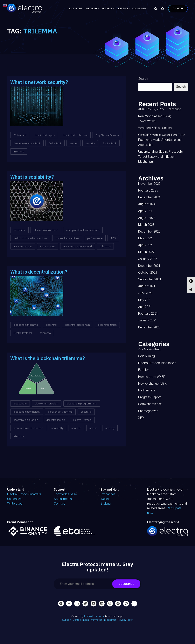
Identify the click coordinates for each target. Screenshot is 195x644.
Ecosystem (75, 9)
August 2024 (147, 204)
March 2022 (146, 252)
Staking (106, 504)
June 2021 (145, 293)
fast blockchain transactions (30, 238)
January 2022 (148, 259)
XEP (141, 418)
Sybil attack (110, 143)
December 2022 (149, 231)
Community (139, 9)
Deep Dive (122, 9)
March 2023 (146, 225)
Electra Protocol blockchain (157, 363)
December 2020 (149, 327)
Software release (150, 404)
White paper (15, 504)
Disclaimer (110, 620)
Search (143, 79)
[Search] (155, 9)
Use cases (14, 499)
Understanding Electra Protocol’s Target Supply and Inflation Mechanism (160, 157)
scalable (76, 428)
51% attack (20, 135)
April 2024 (145, 211)
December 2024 (149, 197)
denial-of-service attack (27, 143)
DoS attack (55, 143)
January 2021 (148, 320)
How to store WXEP (152, 377)
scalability (57, 428)
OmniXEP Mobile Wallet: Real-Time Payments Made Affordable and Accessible (162, 140)
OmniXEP (178, 8)
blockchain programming (82, 403)
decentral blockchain (77, 325)
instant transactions (67, 238)
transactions (48, 246)
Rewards (107, 9)
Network (92, 9)
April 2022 (145, 245)
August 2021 (147, 286)
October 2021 (148, 273)
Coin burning (146, 356)
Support (67, 620)
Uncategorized (148, 411)
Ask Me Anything (149, 349)
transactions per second (78, 246)
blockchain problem (47, 403)
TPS (113, 238)
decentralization (107, 325)
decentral (52, 325)
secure (73, 143)
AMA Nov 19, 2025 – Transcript (159, 109)
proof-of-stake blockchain (28, 428)
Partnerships (147, 390)
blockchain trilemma (75, 135)
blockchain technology (27, 412)
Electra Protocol (23, 333)
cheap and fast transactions (83, 230)
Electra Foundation (94, 616)
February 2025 (148, 190)
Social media (63, 499)
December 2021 (149, 266)
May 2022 (145, 238)
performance (95, 238)
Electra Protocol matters (24, 494)
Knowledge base (65, 494)
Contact (59, 504)
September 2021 (150, 279)
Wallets (105, 499)
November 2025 (149, 184)
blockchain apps (45, 135)
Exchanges (108, 494)
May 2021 (145, 300)
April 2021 (145, 307)
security (90, 143)
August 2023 (147, 218)
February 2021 (148, 314)
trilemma (19, 151)
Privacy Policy (125, 620)
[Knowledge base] (162, 9)
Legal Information (93, 620)
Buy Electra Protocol (107, 135)
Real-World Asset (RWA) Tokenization (155, 119)
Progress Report (150, 397)
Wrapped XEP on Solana (155, 128)
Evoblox (144, 370)
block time (19, 230)
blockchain (20, 403)
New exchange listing (153, 384)
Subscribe (126, 584)
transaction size (23, 246)
